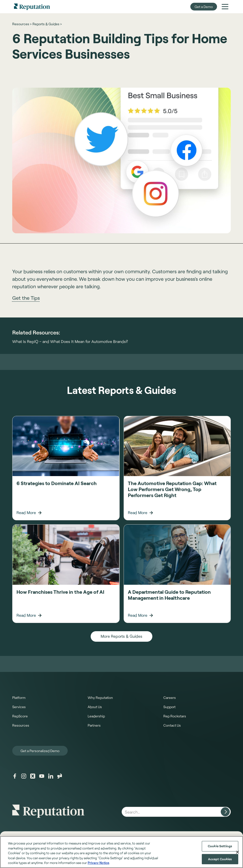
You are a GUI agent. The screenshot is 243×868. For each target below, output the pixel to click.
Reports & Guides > (47, 24)
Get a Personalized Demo (40, 751)
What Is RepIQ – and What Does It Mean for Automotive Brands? (70, 341)
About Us (95, 707)
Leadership (96, 716)
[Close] (238, 852)
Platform (19, 698)
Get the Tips (26, 298)
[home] (32, 7)
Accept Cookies (220, 859)
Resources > (22, 24)
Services (19, 707)
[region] (121, 852)
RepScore (20, 716)
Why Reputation (100, 698)
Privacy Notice (98, 863)
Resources (21, 725)
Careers (170, 698)
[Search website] (225, 812)
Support (169, 707)
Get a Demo (204, 7)
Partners (94, 725)
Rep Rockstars (175, 716)
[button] (225, 6)
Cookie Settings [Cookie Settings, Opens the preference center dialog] (220, 846)
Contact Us (172, 725)
